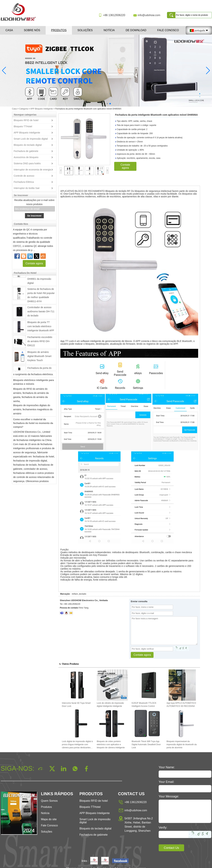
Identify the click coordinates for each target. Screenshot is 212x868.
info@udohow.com (149, 15)
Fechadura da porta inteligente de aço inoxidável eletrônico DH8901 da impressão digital (39, 276)
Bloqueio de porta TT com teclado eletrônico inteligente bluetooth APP (41, 328)
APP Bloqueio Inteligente (42, 109)
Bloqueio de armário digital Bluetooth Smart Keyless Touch (39, 357)
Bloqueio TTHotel (23, 126)
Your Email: (166, 782)
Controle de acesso (24, 176)
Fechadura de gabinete (26, 151)
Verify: (163, 828)
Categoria (24, 109)
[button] (102, 104)
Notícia (109, 30)
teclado (83, 594)
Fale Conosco (168, 30)
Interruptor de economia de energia (32, 170)
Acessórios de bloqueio (26, 157)
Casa (9, 30)
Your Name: (167, 767)
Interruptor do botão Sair (27, 188)
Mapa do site (49, 819)
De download (136, 30)
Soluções (85, 30)
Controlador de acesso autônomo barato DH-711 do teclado (41, 313)
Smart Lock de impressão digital (31, 139)
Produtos (59, 30)
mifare (75, 594)
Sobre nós (32, 30)
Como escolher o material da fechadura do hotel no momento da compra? (33, 424)
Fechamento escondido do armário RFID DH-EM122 (40, 342)
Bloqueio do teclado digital (28, 145)
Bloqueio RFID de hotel (26, 120)
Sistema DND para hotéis (27, 163)
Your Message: (169, 796)
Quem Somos (49, 801)
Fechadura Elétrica (24, 182)
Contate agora (34, 263)
